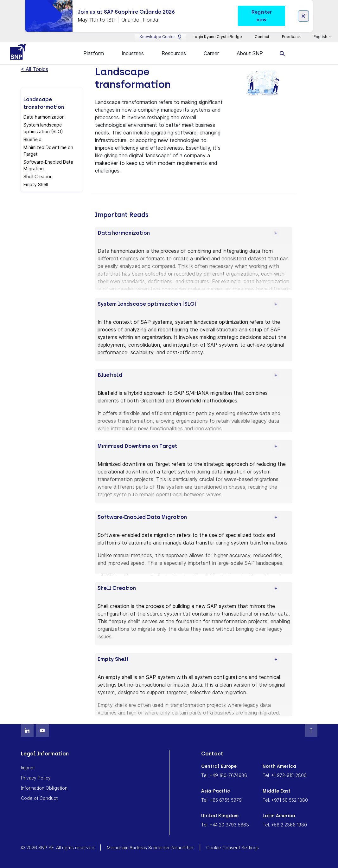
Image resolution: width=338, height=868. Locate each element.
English (321, 37)
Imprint (28, 768)
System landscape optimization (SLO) (43, 128)
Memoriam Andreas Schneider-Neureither (150, 848)
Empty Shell (36, 184)
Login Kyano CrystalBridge (217, 37)
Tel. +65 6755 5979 (221, 800)
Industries (133, 53)
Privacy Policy (36, 778)
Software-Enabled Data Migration (48, 165)
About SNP (250, 53)
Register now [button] (262, 16)
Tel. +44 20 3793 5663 (225, 825)
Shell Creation (38, 176)
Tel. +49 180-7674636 (224, 775)
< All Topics (35, 69)
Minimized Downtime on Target (48, 151)
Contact (262, 37)
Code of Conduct (39, 798)
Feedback (291, 37)
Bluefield (32, 139)
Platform (94, 53)
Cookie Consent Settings (233, 848)
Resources (174, 53)
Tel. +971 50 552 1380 (285, 800)
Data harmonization (44, 117)
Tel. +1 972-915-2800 (285, 775)
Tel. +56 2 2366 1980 (285, 825)
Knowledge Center (161, 37)
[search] (282, 53)
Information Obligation (44, 788)
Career (211, 53)
